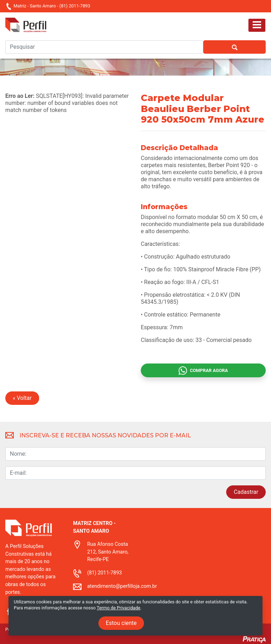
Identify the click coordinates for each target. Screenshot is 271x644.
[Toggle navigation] (257, 25)
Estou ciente (121, 623)
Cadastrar (246, 492)
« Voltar (22, 398)
